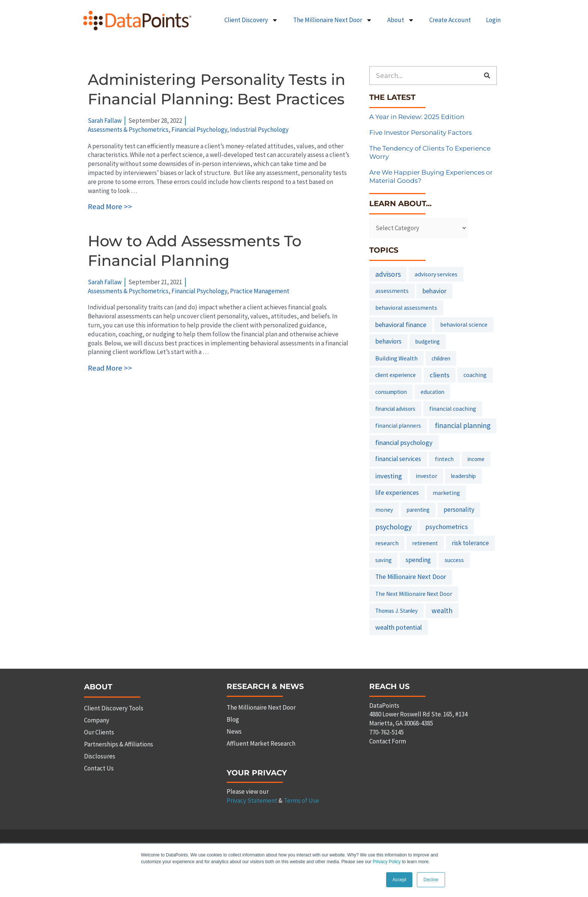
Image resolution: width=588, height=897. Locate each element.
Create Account (450, 20)
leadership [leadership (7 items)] (463, 476)
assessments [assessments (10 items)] (392, 291)
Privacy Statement (252, 801)
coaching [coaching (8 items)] (475, 375)
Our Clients (99, 732)
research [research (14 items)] (387, 543)
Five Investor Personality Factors (420, 133)
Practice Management (260, 291)
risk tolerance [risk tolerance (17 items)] (470, 543)
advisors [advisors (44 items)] (388, 274)
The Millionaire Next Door (333, 20)
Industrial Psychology (259, 130)
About (401, 20)
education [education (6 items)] (432, 392)
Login (493, 20)
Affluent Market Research (261, 743)
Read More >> (110, 207)
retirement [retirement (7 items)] (425, 543)
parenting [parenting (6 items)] (418, 510)
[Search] (487, 75)
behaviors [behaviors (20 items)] (388, 341)
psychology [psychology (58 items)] (393, 527)
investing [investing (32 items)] (389, 476)
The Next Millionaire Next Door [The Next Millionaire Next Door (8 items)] (414, 594)
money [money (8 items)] (384, 510)
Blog (233, 719)
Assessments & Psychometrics (128, 130)
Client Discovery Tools (114, 708)
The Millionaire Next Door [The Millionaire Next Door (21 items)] (411, 577)
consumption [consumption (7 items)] (391, 392)
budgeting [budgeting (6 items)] (428, 341)
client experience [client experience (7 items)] (396, 375)
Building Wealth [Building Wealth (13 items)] (396, 358)
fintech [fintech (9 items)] (444, 459)
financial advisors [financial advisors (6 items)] (395, 409)
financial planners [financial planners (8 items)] (398, 426)
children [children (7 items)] (441, 358)
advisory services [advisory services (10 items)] (436, 274)
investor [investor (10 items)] (426, 476)
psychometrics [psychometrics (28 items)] (447, 527)
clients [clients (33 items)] (440, 375)
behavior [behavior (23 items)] (435, 291)
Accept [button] (399, 880)
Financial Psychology (199, 130)
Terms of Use (301, 801)
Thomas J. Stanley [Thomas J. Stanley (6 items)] (396, 611)
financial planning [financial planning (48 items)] (463, 425)
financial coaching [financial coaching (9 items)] (453, 409)
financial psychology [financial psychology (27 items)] (404, 442)
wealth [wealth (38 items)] (442, 611)
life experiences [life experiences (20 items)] (397, 493)
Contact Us (99, 768)
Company (97, 720)
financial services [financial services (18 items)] (398, 459)
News (234, 731)
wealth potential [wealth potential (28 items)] (399, 627)
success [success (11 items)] (454, 560)
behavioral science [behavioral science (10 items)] (464, 324)
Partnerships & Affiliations (119, 744)
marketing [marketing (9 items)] (446, 493)
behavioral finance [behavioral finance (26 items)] (401, 325)
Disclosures (100, 756)
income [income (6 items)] (476, 459)
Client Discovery (251, 20)
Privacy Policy (387, 862)
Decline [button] (431, 880)
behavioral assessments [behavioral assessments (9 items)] (406, 308)
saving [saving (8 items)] (383, 560)
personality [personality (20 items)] (459, 510)
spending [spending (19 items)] (418, 560)
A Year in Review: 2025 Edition (417, 117)
